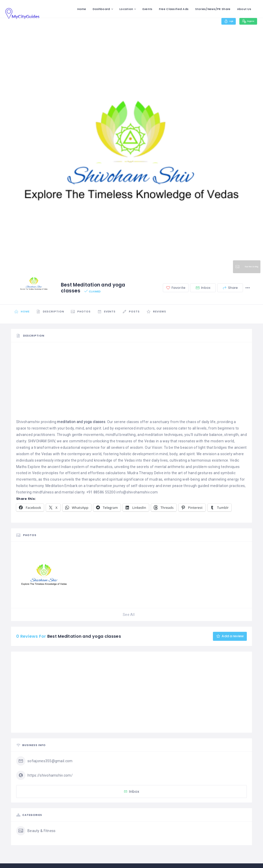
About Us (244, 9)
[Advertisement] (131, 383)
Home (82, 9)
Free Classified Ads (174, 9)
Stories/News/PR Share (213, 9)
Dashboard (101, 9)
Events (148, 9)
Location (126, 9)
